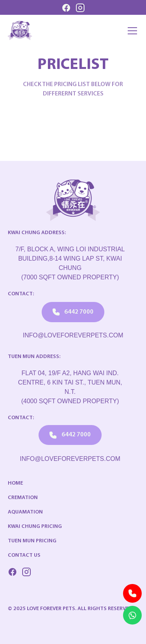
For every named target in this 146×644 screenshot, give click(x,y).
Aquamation (25, 512)
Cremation (23, 498)
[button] (131, 31)
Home (15, 483)
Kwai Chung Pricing (35, 527)
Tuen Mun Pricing (32, 541)
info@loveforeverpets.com (73, 335)
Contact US (24, 555)
